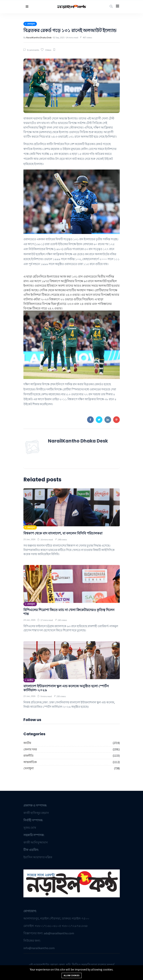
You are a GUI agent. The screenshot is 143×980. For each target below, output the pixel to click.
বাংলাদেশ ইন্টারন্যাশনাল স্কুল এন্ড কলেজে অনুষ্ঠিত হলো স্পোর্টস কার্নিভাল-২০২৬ (66, 688)
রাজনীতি (28, 756)
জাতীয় (27, 743)
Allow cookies (72, 975)
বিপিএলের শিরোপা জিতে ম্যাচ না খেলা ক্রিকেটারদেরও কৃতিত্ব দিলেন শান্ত (69, 612)
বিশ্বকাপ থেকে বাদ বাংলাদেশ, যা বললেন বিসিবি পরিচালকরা (63, 533)
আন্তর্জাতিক (30, 762)
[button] (27, 7)
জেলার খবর (30, 749)
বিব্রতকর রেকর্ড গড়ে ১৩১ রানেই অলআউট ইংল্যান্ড (70, 30)
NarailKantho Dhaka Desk (39, 37)
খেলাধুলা (29, 768)
